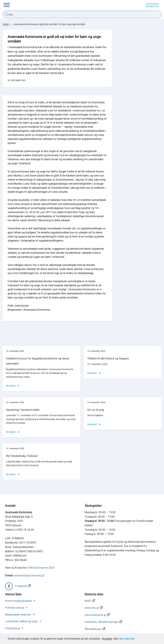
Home (6, 24)
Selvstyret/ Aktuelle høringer (101, 622)
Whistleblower (93, 629)
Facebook (21, 586)
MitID (88, 601)
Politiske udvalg (15, 608)
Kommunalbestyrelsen (18, 601)
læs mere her (127, 639)
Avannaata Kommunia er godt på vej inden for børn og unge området (49, 24)
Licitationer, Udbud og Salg (21, 621)
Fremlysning (12, 628)
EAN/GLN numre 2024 (41, 568)
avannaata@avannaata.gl (29, 575)
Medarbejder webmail (18, 615)
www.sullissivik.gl (95, 615)
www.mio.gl (92, 608)
